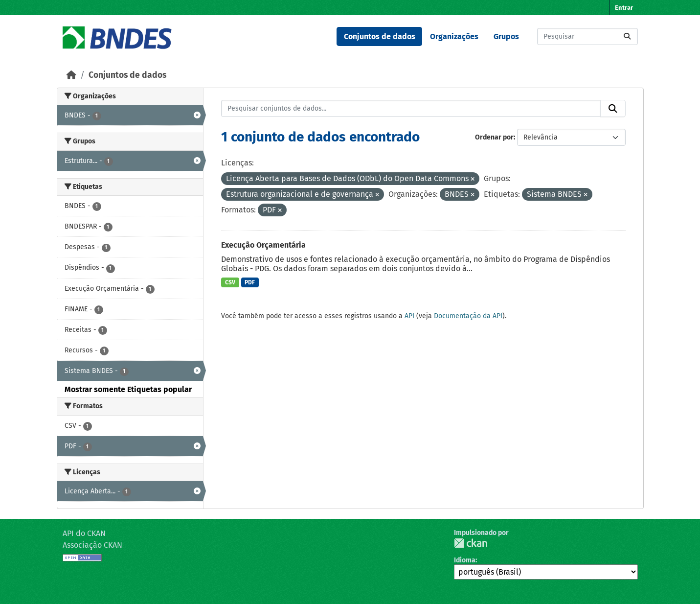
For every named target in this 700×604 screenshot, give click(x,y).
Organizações (454, 36)
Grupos (506, 36)
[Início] (71, 75)
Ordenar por (494, 137)
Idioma (465, 560)
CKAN (471, 543)
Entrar (624, 8)
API (409, 316)
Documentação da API (468, 316)
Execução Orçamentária (263, 245)
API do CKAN (84, 533)
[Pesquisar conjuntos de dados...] (587, 36)
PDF (250, 282)
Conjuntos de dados (380, 36)
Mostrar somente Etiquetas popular (128, 389)
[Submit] (627, 36)
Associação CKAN (92, 545)
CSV (230, 282)
